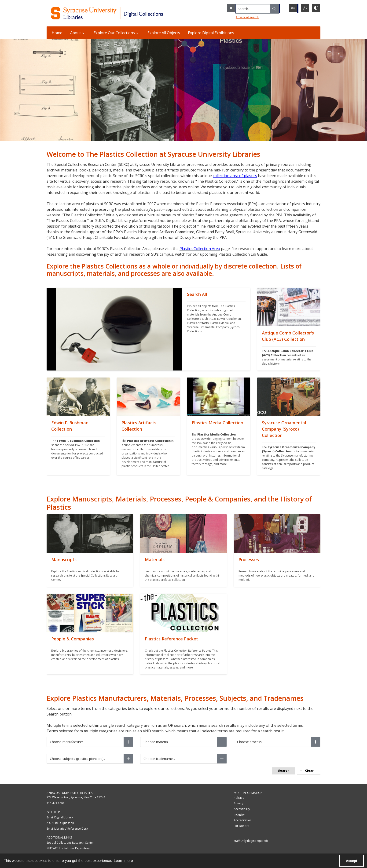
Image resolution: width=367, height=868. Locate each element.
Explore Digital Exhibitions (211, 33)
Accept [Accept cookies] (352, 861)
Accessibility (242, 809)
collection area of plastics (235, 176)
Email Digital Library (60, 817)
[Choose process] (316, 742)
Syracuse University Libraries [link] (70, 793)
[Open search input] (281, 8)
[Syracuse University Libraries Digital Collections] (121, 13)
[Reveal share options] (292, 8)
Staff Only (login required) (251, 841)
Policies (239, 798)
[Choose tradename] (222, 759)
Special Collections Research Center (70, 843)
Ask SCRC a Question (60, 823)
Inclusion (240, 815)
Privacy (239, 803)
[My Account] (304, 8)
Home (57, 33)
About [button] (78, 33)
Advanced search (238, 16)
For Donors (241, 826)
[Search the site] (247, 8)
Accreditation (243, 820)
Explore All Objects (164, 33)
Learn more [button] (123, 861)
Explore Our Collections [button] (117, 33)
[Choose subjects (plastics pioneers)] (128, 759)
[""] (216, 329)
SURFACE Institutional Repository (68, 848)
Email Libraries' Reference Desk (67, 829)
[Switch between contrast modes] (316, 8)
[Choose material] (222, 742)
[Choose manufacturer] (128, 742)
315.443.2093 (55, 803)
